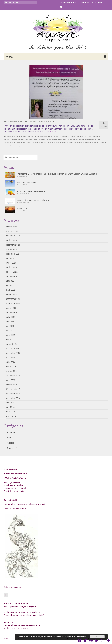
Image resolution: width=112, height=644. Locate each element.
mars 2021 (10, 335)
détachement (47, 139)
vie (24, 146)
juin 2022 (10, 281)
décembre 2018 (13, 389)
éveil (100, 139)
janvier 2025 (11, 240)
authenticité (43, 136)
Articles (47, 122)
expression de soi (9, 143)
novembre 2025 (13, 231)
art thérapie (23, 136)
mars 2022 (10, 290)
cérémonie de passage (68, 136)
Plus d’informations (79, 637)
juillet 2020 (11, 362)
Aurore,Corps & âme (15, 122)
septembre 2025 (13, 236)
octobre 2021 (12, 308)
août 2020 (10, 358)
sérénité (17, 146)
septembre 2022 (13, 276)
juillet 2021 (11, 317)
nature (85, 143)
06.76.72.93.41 (10, 500)
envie (81, 139)
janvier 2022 (11, 294)
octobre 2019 (12, 371)
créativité (7, 139)
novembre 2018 (13, 394)
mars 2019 (10, 380)
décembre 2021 (13, 299)
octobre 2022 (12, 272)
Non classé (12, 448)
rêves (11, 146)
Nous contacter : (11, 469)
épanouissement (89, 139)
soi (21, 146)
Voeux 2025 (22, 209)
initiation (43, 143)
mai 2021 (10, 326)
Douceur (54, 139)
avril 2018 (10, 407)
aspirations (30, 136)
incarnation (36, 143)
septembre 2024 (13, 254)
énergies (75, 139)
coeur (78, 136)
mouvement (78, 143)
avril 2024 (10, 258)
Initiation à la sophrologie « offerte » (33, 200)
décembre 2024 (13, 245)
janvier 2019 (11, 385)
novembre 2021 (13, 303)
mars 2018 (10, 412)
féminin (18, 143)
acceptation (9, 136)
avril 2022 (10, 285)
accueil (16, 136)
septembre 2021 (13, 312)
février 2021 (11, 340)
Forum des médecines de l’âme (31, 191)
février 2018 (11, 416)
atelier (37, 136)
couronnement (97, 136)
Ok (97, 637)
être (96, 139)
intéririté (56, 143)
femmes (29, 143)
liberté (62, 143)
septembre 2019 (13, 376)
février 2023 (11, 263)
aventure (51, 136)
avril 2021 (10, 331)
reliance (6, 146)
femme (24, 143)
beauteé (57, 136)
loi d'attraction (69, 143)
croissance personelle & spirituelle (21, 139)
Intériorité (50, 143)
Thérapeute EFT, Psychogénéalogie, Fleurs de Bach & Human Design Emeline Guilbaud (57, 174)
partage (97, 143)
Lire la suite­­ (51, 132)
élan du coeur (68, 139)
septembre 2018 (13, 398)
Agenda (40, 122)
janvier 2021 (11, 344)
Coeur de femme (86, 136)
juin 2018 (10, 403)
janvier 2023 (11, 267)
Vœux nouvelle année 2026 (29, 183)
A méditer (11, 432)
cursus (35, 139)
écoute (60, 139)
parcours (90, 143)
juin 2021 (10, 321)
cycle (40, 139)
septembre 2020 (13, 353)
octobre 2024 (12, 249)
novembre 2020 (13, 349)
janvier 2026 (11, 227)
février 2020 (11, 367)
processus (103, 143)
